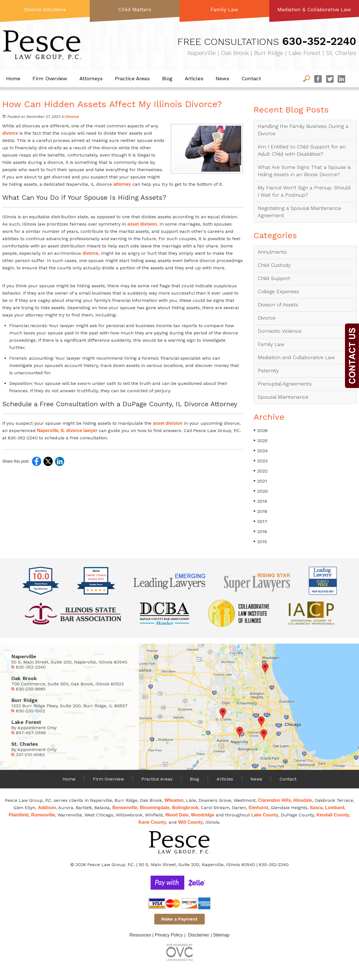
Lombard (335, 808)
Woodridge (203, 815)
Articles (194, 78)
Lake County (265, 815)
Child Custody (274, 265)
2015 (260, 542)
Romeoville (43, 815)
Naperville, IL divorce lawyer (67, 431)
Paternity (268, 370)
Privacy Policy (169, 935)
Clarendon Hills (274, 800)
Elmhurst (258, 808)
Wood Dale (177, 815)
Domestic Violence (280, 331)
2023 (261, 461)
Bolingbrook (185, 808)
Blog (167, 78)
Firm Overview (50, 78)
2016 (260, 532)
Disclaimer (199, 935)
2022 (261, 471)
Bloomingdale (155, 808)
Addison (47, 808)
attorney (122, 184)
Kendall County (333, 815)
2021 (260, 481)
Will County (190, 822)
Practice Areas (132, 78)
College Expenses (278, 291)
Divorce (72, 117)
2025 (261, 441)
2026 (261, 431)
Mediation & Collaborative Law (314, 9)
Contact (251, 78)
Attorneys (91, 78)
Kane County (152, 822)
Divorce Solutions (45, 9)
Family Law (224, 9)
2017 (260, 521)
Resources (140, 935)
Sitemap (221, 935)
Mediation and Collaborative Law (296, 357)
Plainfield (19, 815)
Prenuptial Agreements (285, 384)
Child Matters (135, 9)
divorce (11, 133)
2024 (261, 451)
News (222, 78)
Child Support (274, 278)
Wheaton (174, 800)
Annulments (272, 252)
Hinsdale (303, 800)
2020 (261, 491)
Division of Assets (278, 305)
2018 (260, 511)
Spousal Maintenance (283, 397)
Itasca (316, 808)
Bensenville (125, 808)
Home (13, 78)
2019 (260, 501)
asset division (142, 224)
